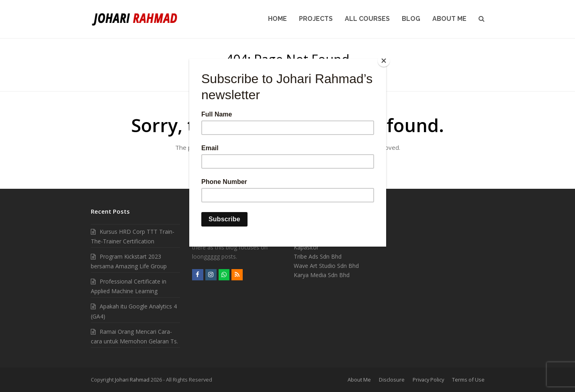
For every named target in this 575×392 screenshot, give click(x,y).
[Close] (384, 61)
